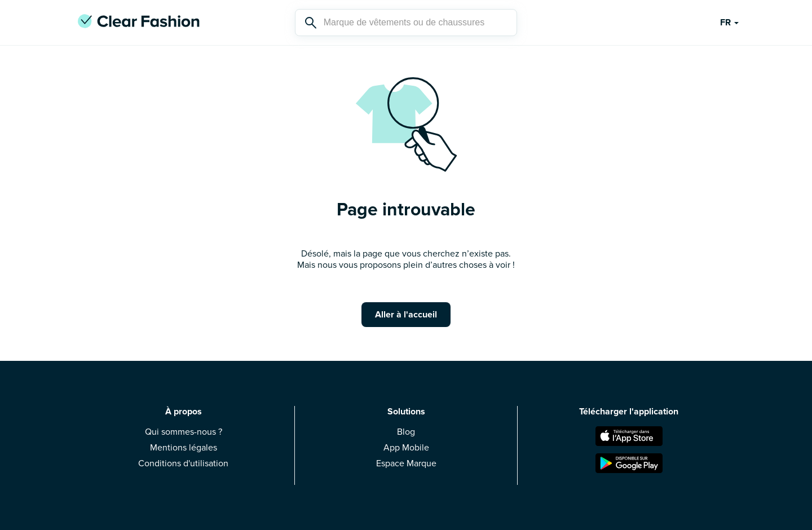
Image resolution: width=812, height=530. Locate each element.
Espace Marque (406, 463)
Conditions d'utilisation (183, 463)
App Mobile (406, 448)
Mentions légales (184, 448)
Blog (406, 432)
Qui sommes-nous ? (184, 432)
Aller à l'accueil (406, 315)
